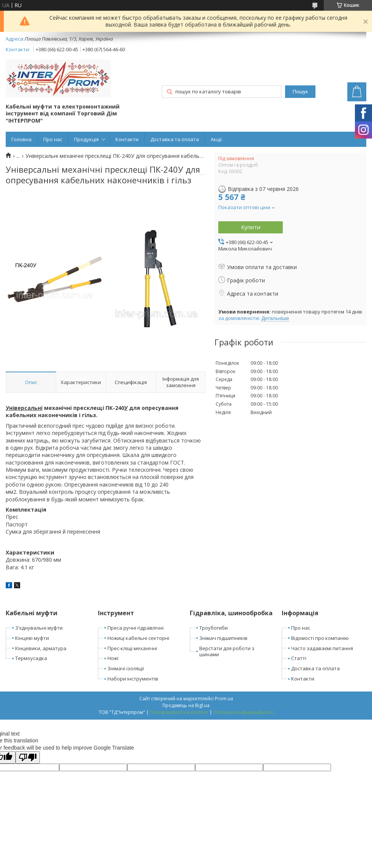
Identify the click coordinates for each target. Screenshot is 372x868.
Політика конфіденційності (244, 712)
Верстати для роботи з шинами (227, 651)
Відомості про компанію (320, 638)
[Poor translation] (28, 757)
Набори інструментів (133, 679)
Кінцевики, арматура (41, 648)
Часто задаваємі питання (322, 648)
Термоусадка (31, 658)
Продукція (86, 139)
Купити (251, 227)
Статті (299, 658)
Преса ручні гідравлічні (136, 628)
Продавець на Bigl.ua (186, 705)
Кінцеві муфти (32, 638)
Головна (21, 139)
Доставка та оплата (175, 139)
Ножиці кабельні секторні (138, 638)
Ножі (113, 658)
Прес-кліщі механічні (132, 648)
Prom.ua (224, 699)
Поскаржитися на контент (179, 712)
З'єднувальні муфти (39, 628)
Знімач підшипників (223, 638)
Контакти (127, 139)
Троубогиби (214, 628)
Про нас (53, 139)
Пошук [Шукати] (300, 92)
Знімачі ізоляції (126, 668)
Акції (216, 139)
